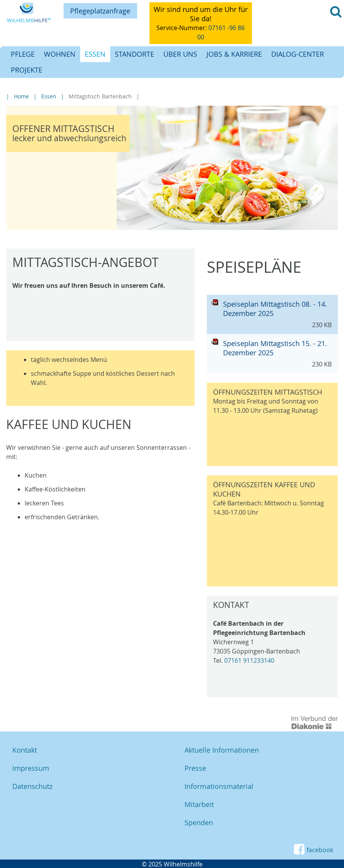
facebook (313, 849)
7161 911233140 (251, 660)
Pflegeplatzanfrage (100, 11)
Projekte (27, 70)
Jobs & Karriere (234, 54)
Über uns (180, 54)
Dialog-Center (298, 54)
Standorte (134, 54)
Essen (95, 54)
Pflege (23, 54)
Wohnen (60, 54)
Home (21, 96)
